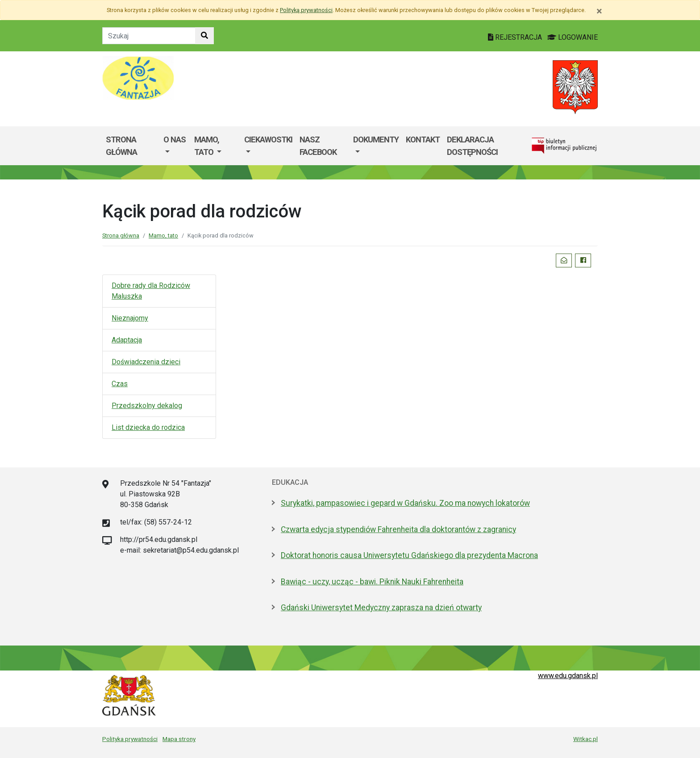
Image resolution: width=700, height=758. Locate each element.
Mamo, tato (163, 235)
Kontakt (423, 140)
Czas (120, 384)
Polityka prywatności (130, 739)
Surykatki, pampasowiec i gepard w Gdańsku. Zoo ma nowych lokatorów (405, 503)
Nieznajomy (130, 318)
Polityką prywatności (306, 10)
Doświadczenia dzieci (146, 362)
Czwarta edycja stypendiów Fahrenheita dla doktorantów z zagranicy (398, 529)
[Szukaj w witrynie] (204, 36)
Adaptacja (127, 340)
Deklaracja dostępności (472, 146)
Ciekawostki (268, 140)
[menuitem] (175, 146)
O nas (175, 140)
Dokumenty (376, 140)
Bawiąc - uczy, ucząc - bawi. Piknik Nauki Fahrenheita (372, 582)
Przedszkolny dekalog (147, 406)
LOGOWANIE (573, 37)
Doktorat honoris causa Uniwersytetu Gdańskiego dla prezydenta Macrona (409, 555)
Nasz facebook (318, 146)
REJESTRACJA (516, 37)
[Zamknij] (599, 11)
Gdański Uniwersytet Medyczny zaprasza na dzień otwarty (381, 608)
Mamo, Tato (207, 146)
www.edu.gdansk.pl (568, 676)
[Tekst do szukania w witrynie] (149, 36)
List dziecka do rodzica (148, 427)
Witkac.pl (585, 739)
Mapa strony (179, 739)
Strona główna (121, 146)
